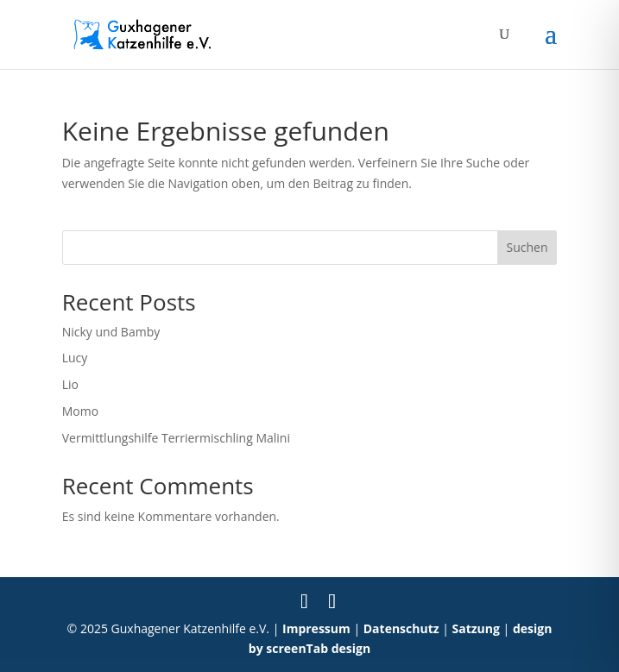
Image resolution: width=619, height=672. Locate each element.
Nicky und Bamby (111, 332)
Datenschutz (401, 628)
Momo (80, 411)
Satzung (476, 628)
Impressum (316, 628)
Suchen (527, 247)
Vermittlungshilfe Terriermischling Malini (176, 438)
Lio (70, 384)
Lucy (75, 358)
